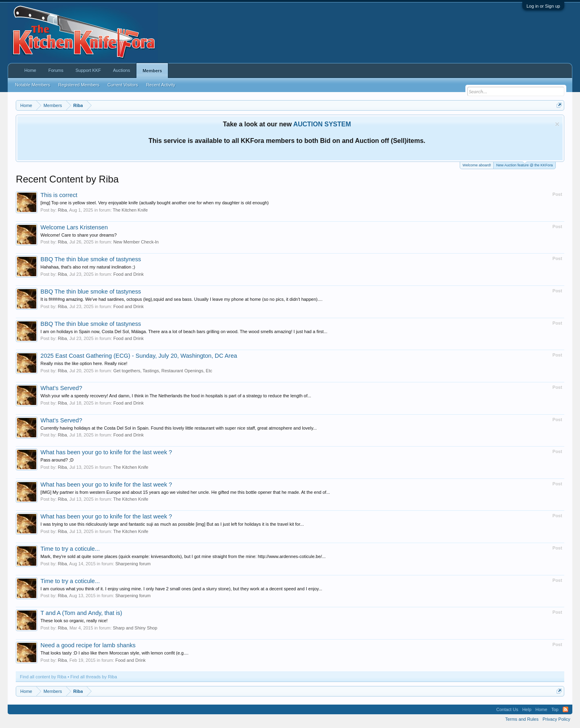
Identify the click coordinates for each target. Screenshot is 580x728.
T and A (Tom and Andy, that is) (81, 613)
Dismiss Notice (557, 124)
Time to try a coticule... (70, 549)
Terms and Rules (522, 719)
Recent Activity (161, 85)
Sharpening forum (133, 564)
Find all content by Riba (43, 677)
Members (152, 71)
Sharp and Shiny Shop (135, 628)
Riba (62, 210)
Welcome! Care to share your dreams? (79, 235)
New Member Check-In (136, 242)
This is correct (59, 195)
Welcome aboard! (477, 165)
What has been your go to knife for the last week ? (106, 452)
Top (555, 709)
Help (527, 709)
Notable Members (32, 85)
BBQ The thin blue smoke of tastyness (91, 259)
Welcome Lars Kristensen (74, 227)
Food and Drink (129, 274)
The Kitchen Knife (130, 210)
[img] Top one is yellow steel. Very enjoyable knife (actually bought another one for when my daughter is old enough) (154, 203)
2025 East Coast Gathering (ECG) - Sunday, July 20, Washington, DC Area (139, 356)
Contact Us (507, 709)
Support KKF (88, 70)
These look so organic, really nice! (74, 621)
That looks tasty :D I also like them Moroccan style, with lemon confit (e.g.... (114, 653)
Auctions (121, 70)
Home (30, 70)
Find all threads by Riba (94, 677)
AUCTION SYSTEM (322, 124)
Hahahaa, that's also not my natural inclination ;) (88, 267)
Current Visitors (123, 85)
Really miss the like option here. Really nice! (84, 363)
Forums (56, 70)
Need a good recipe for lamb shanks (88, 645)
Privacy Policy (556, 719)
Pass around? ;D (57, 460)
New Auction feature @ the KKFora (524, 165)
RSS (565, 709)
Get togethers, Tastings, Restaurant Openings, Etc (163, 371)
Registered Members (79, 85)
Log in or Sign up (543, 6)
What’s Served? (61, 388)
